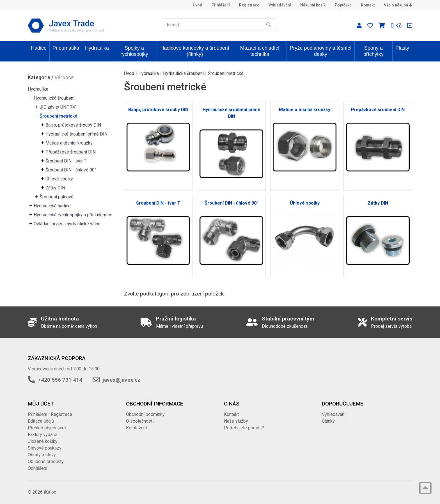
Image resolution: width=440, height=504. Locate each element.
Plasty (402, 48)
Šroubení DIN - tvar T (66, 161)
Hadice (39, 48)
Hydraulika (97, 48)
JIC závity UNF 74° (58, 107)
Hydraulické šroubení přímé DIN (76, 134)
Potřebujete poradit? (244, 428)
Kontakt (368, 5)
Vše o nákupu (398, 5)
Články (328, 421)
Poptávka (343, 5)
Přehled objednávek (47, 428)
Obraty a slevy (42, 455)
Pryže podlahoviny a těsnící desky (320, 51)
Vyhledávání (280, 5)
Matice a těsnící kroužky (69, 143)
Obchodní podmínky (145, 414)
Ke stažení (136, 428)
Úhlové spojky (59, 179)
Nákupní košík (313, 5)
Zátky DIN (55, 188)
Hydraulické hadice (52, 206)
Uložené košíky (43, 441)
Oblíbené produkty (46, 461)
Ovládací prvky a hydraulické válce (67, 224)
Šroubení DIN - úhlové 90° (71, 170)
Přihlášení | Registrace (50, 414)
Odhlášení (37, 468)
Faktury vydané (43, 435)
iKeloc (50, 492)
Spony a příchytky (373, 51)
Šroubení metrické (58, 116)
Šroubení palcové (57, 197)
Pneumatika (66, 48)
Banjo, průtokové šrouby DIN (73, 125)
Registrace (249, 5)
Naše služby (236, 421)
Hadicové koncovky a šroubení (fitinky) (195, 51)
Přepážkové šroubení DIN (71, 152)
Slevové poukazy (45, 448)
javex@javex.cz (122, 380)
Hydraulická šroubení (54, 98)
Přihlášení (221, 5)
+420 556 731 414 (60, 380)
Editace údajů (41, 421)
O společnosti (140, 421)
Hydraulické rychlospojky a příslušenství (73, 215)
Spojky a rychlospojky (134, 51)
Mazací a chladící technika (260, 51)
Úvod (198, 5)
